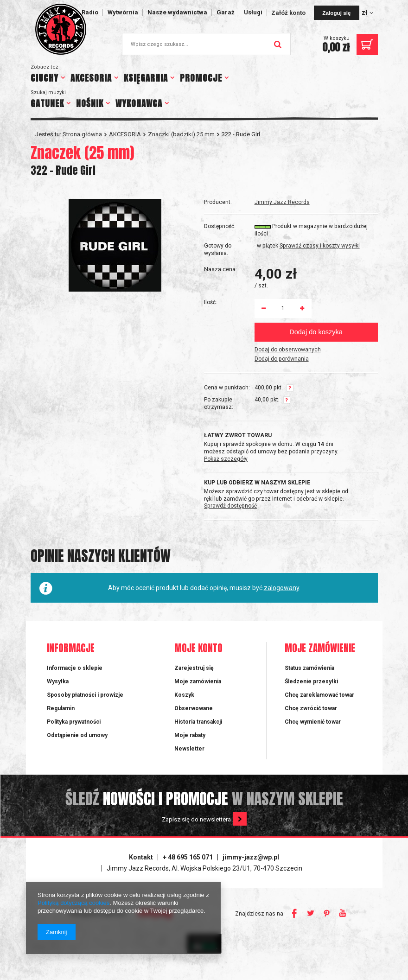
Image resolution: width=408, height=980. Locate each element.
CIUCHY (45, 78)
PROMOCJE (201, 78)
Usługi (253, 12)
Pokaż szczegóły (226, 459)
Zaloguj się (336, 13)
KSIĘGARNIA (146, 78)
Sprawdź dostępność (230, 506)
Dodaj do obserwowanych (288, 350)
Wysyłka (58, 681)
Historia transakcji (198, 722)
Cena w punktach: (227, 388)
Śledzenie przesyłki (311, 681)
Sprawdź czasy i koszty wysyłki (320, 246)
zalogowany (281, 588)
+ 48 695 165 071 (188, 857)
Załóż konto (289, 13)
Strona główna (82, 134)
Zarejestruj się (194, 668)
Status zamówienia (309, 668)
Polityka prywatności (74, 722)
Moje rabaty (190, 735)
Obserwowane (194, 708)
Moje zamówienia (198, 681)
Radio (90, 12)
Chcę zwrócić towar (311, 708)
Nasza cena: (220, 269)
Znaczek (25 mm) (83, 153)
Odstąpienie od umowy (77, 735)
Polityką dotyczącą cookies (73, 903)
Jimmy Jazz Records (282, 202)
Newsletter (189, 749)
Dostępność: (220, 226)
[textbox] (207, 44)
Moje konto (198, 649)
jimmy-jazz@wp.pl (251, 857)
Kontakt (141, 857)
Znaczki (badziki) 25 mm (181, 134)
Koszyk (184, 695)
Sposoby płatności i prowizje (85, 695)
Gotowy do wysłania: (218, 249)
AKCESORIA (91, 78)
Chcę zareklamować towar (319, 695)
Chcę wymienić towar (313, 722)
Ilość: (210, 302)
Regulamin (61, 708)
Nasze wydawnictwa (177, 12)
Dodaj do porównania (282, 359)
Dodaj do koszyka (316, 332)
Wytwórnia (123, 12)
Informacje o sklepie (75, 668)
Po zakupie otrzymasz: (219, 403)
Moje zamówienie (320, 649)
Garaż (226, 12)
